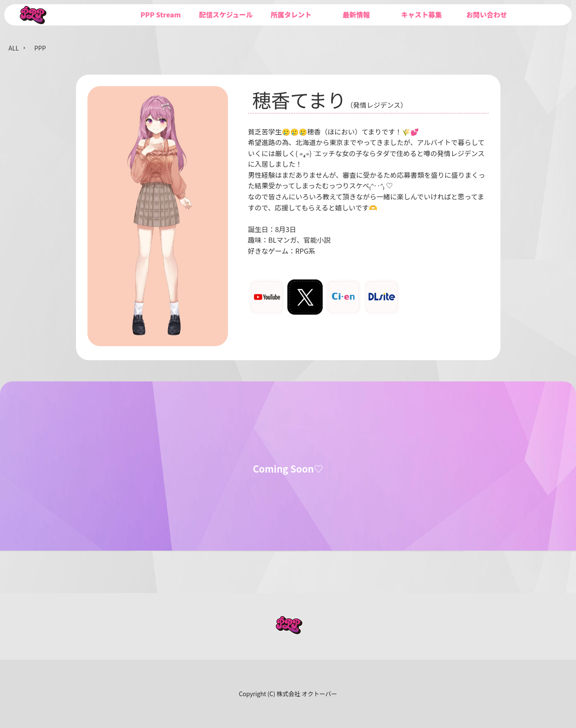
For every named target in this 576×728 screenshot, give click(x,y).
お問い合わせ (486, 14)
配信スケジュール (226, 14)
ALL (14, 48)
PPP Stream (161, 14)
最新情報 (356, 14)
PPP (40, 48)
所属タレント (291, 14)
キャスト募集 (421, 14)
